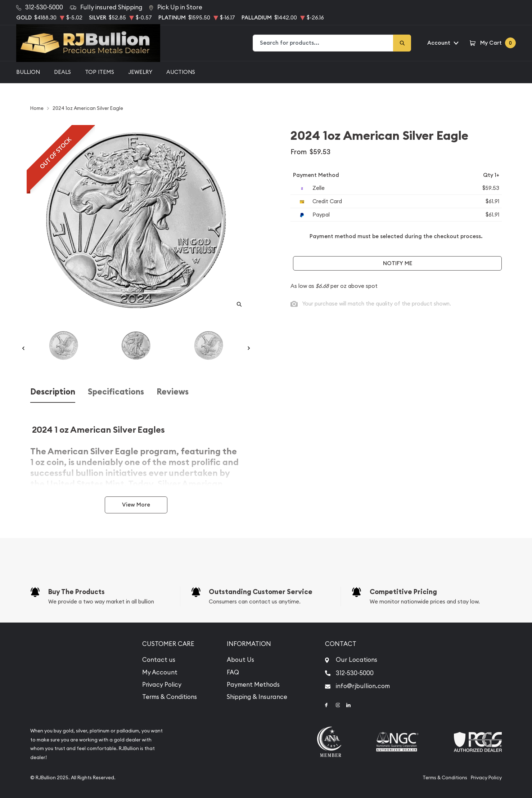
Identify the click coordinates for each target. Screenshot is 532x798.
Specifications (116, 392)
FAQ (233, 672)
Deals (62, 72)
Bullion (28, 72)
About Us (240, 660)
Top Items (100, 72)
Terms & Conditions (170, 697)
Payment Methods (253, 685)
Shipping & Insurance (257, 697)
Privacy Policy (162, 685)
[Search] (402, 43)
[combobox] (323, 43)
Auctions (181, 72)
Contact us (159, 660)
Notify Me (398, 263)
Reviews (173, 392)
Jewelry (140, 72)
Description (53, 392)
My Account (160, 672)
